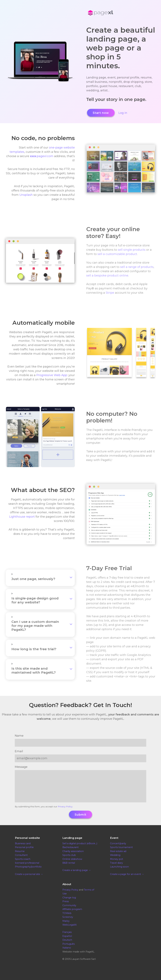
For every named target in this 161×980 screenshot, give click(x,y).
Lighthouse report (22, 517)
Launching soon (119, 867)
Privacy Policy (65, 807)
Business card (23, 843)
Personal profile (24, 847)
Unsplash (26, 195)
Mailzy (66, 921)
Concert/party (118, 843)
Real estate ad (118, 851)
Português (69, 944)
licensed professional (27, 863)
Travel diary (116, 863)
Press (66, 901)
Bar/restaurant (70, 847)
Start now (101, 113)
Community (69, 905)
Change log (69, 898)
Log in (123, 113)
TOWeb (67, 913)
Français (67, 932)
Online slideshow (72, 859)
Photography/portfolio (28, 867)
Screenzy (68, 917)
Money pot (117, 859)
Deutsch (67, 940)
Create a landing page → (77, 870)
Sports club (69, 855)
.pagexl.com (42, 156)
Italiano (67, 948)
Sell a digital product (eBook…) (80, 843)
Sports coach (23, 859)
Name (19, 736)
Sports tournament (121, 847)
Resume (20, 851)
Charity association (73, 851)
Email (19, 751)
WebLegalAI (70, 925)
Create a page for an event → (127, 874)
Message (21, 767)
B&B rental (69, 863)
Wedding (115, 855)
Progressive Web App (52, 375)
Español (67, 936)
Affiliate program (72, 909)
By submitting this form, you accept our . (44, 807)
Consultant (21, 855)
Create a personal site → (29, 874)
